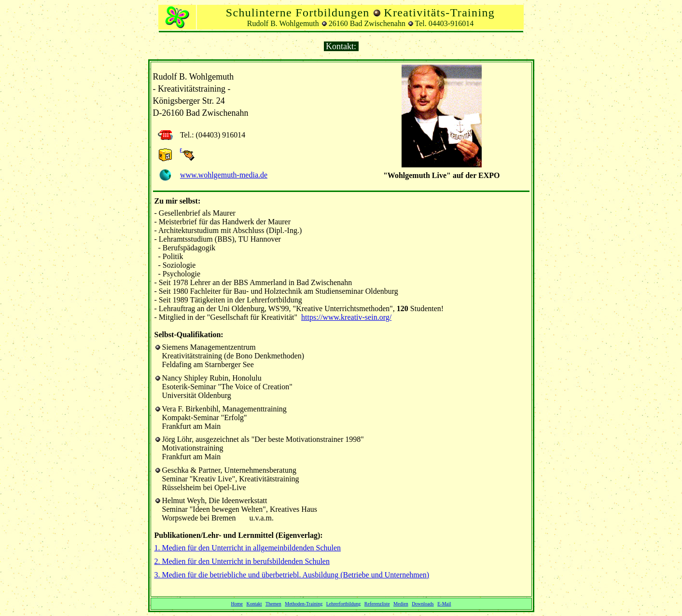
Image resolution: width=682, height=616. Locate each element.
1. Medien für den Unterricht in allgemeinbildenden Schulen (248, 548)
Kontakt (254, 604)
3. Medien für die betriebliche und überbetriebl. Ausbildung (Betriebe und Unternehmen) (292, 575)
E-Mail (444, 604)
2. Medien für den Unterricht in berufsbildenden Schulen (242, 561)
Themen (273, 604)
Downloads (423, 604)
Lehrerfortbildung (344, 604)
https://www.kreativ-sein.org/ (346, 317)
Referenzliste (377, 604)
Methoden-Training (304, 604)
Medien (401, 604)
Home (237, 604)
